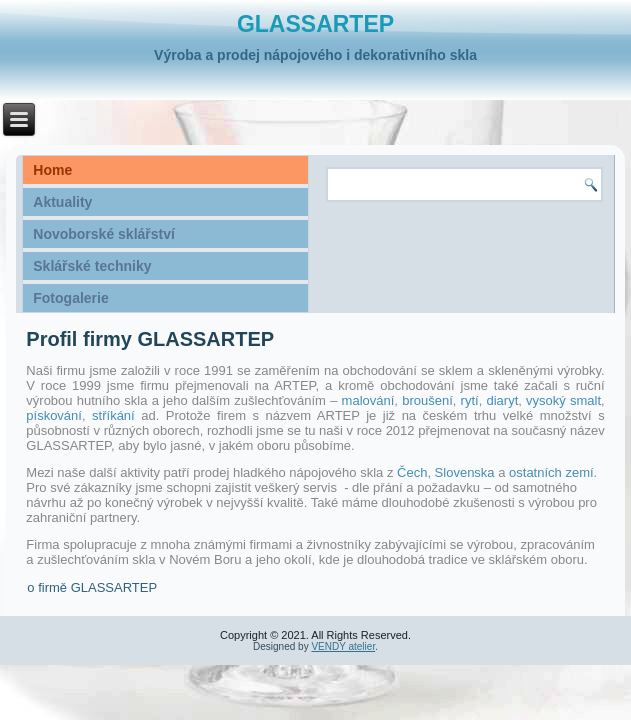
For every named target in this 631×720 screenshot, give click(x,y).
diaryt (502, 400)
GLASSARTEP (315, 24)
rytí (470, 400)
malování (368, 400)
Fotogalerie (70, 298)
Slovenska (467, 472)
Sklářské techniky (92, 266)
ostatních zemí (551, 472)
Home (52, 170)
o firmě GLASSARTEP (92, 587)
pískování (54, 415)
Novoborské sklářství (104, 234)
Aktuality (62, 202)
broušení (427, 400)
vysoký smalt (563, 400)
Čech (412, 472)
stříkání (116, 415)
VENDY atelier (343, 646)
